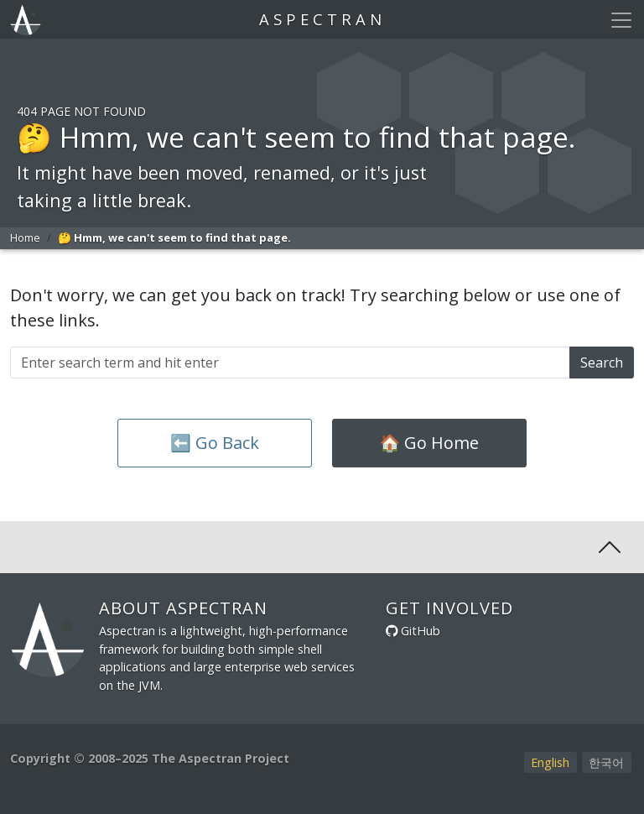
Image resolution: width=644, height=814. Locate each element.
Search (602, 363)
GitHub (421, 631)
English (550, 762)
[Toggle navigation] (621, 20)
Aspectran (322, 19)
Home (25, 237)
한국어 (606, 762)
